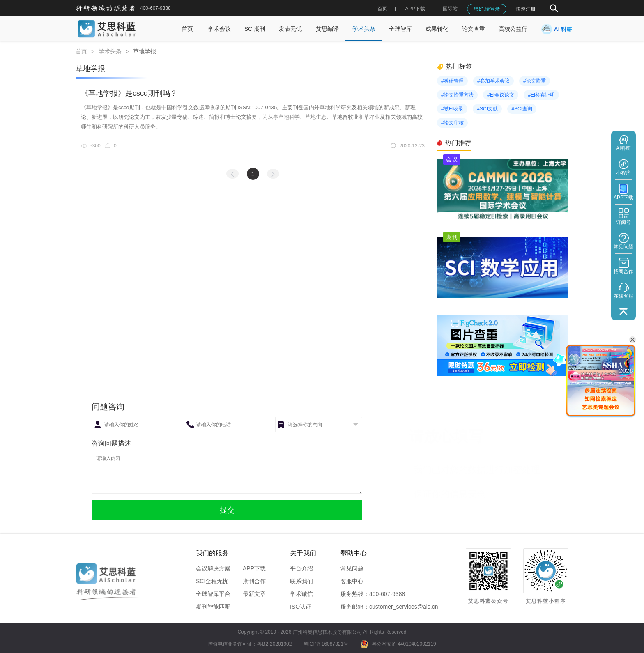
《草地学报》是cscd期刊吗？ (129, 93)
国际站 (450, 9)
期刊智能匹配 (213, 607)
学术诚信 (301, 594)
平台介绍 (301, 568)
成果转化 (437, 29)
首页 (382, 9)
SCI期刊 (255, 29)
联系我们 (301, 581)
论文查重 (474, 29)
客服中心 (352, 581)
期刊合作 (254, 581)
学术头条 (364, 29)
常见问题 (352, 568)
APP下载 (254, 568)
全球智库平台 (213, 594)
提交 (227, 510)
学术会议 (219, 29)
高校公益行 (513, 29)
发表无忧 (290, 29)
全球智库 (400, 29)
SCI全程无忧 (212, 581)
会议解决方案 (213, 568)
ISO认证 (301, 607)
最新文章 (254, 594)
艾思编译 (327, 29)
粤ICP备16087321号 (326, 644)
